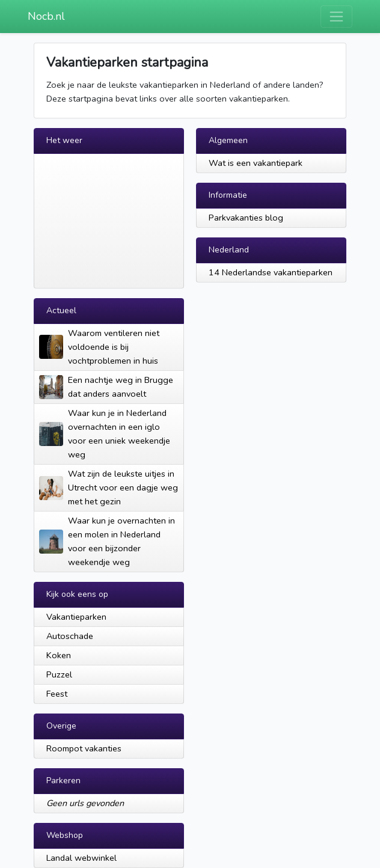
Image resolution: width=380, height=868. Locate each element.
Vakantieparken (76, 617)
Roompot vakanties (84, 748)
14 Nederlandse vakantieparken (271, 272)
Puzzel (59, 674)
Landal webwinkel (81, 858)
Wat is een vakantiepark (256, 163)
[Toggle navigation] (336, 17)
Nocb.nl (46, 16)
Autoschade (70, 636)
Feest (57, 694)
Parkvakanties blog (246, 218)
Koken (59, 655)
